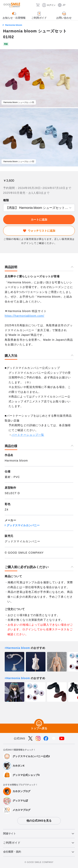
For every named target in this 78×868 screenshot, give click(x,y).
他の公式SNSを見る (39, 821)
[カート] (38, 5)
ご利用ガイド (12, 843)
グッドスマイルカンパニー (23, 525)
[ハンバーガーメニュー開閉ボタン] (73, 5)
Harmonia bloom (14, 25)
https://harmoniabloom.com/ (24, 316)
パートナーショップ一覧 (28, 435)
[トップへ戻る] (39, 724)
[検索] (32, 5)
